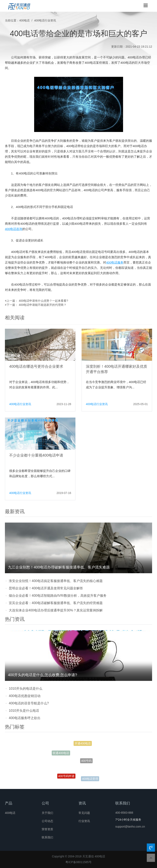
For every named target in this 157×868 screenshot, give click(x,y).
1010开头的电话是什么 (26, 689)
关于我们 (47, 813)
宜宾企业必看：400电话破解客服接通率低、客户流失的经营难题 (56, 603)
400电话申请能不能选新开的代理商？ (43, 305)
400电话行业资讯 (45, 20)
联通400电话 (61, 753)
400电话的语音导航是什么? (29, 703)
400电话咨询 (14, 229)
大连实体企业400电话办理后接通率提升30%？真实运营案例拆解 (56, 610)
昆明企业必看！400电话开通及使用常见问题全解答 (46, 588)
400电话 (24, 20)
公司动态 (47, 821)
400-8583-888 (124, 813)
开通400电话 (83, 744)
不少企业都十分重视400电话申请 (36, 455)
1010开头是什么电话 (24, 711)
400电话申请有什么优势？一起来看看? (43, 301)
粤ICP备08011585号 (78, 862)
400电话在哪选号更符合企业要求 (36, 366)
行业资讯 (84, 821)
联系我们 (47, 837)
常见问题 (84, 813)
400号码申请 (66, 777)
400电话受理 (90, 779)
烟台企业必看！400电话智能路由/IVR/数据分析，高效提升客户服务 (58, 596)
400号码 (86, 762)
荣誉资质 (47, 829)
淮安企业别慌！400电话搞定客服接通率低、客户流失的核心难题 (56, 581)
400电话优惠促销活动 (25, 696)
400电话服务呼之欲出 (25, 718)
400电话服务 (115, 262)
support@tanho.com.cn (130, 827)
